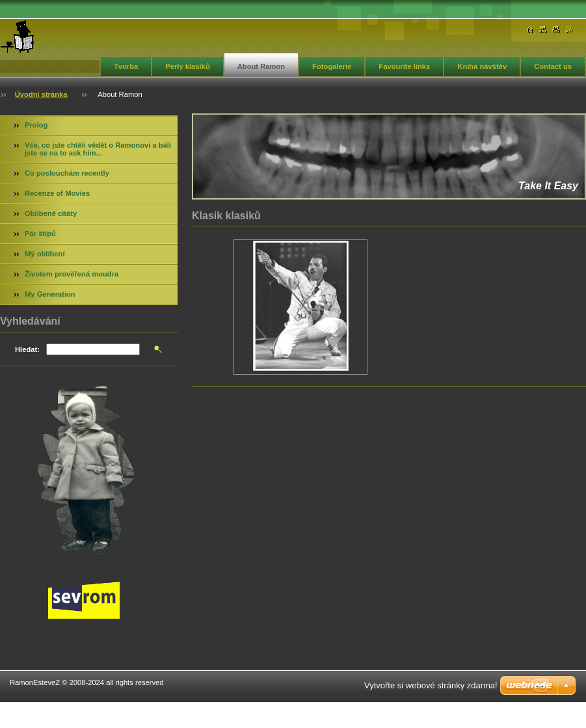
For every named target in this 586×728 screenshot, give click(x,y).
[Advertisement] (389, 447)
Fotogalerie (332, 66)
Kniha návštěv (482, 66)
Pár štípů (40, 234)
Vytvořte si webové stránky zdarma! (431, 685)
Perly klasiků (187, 66)
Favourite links (404, 66)
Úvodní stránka (41, 94)
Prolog (36, 125)
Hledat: (27, 349)
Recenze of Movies (57, 193)
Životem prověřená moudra (72, 274)
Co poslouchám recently (67, 173)
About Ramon (261, 66)
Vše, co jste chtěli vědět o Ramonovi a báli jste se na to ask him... (98, 149)
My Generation (50, 294)
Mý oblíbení (45, 254)
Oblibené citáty (51, 213)
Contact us (553, 66)
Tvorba (126, 66)
